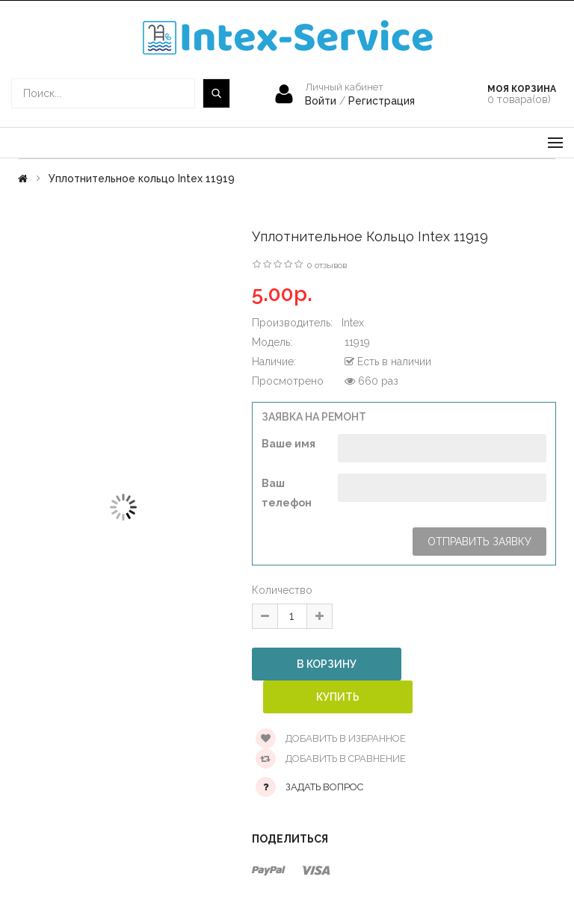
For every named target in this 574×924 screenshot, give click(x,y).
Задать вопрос (324, 787)
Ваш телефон (287, 493)
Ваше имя (288, 444)
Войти (322, 101)
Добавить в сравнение (331, 759)
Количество (282, 590)
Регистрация (382, 101)
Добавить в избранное (331, 738)
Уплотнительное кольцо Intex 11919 (142, 179)
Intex (353, 323)
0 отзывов (327, 265)
